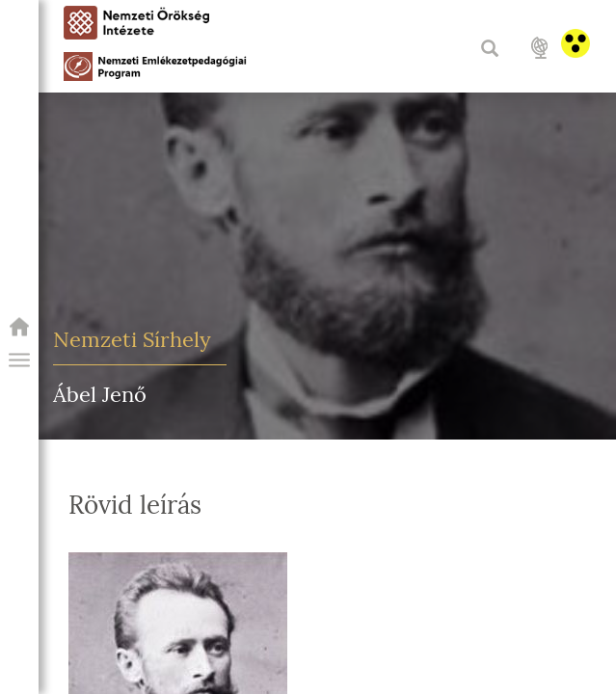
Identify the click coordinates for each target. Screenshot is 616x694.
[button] (19, 360)
